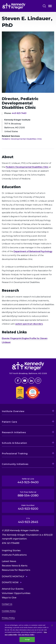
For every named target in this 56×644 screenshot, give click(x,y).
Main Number (28, 507)
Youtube (25, 381)
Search (44, 6)
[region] (28, 633)
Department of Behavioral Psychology (33, 251)
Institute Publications (14, 555)
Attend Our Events (13, 589)
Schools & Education (14, 443)
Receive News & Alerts (15, 566)
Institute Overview (13, 411)
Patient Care (9, 422)
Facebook (18, 381)
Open (50, 6)
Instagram (38, 381)
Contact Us (7, 604)
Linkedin (31, 381)
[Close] (52, 625)
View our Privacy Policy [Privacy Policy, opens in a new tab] (26, 635)
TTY (28, 520)
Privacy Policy (8, 618)
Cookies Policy (9, 611)
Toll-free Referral (28, 494)
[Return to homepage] (20, 6)
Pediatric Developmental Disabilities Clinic (22, 139)
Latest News (9, 561)
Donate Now (10, 582)
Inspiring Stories (11, 550)
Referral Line (28, 481)
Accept (27, 639)
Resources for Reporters (16, 570)
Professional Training (15, 454)
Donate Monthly (13, 576)
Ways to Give (9, 598)
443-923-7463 (19, 113)
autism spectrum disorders (29, 324)
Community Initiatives (15, 464)
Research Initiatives (14, 432)
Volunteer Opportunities (16, 593)
